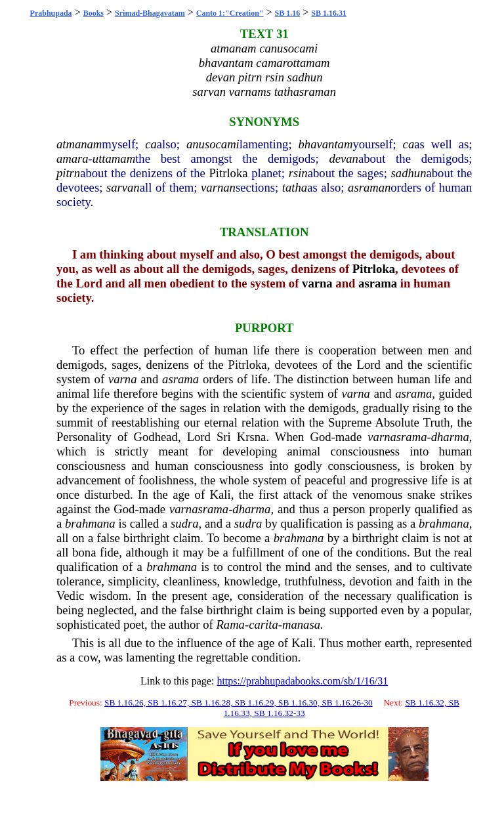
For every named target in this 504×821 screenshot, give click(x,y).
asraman (369, 187)
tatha (295, 187)
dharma (450, 437)
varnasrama (397, 437)
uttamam (114, 158)
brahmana (90, 523)
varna (317, 283)
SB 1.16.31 (329, 13)
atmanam (79, 144)
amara (73, 158)
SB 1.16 (288, 13)
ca (151, 144)
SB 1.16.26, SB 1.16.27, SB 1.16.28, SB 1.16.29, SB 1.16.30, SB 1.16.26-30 (239, 703)
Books (94, 13)
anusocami (213, 144)
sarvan (123, 187)
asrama (378, 283)
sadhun (409, 173)
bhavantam (325, 144)
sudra (185, 523)
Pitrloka (228, 173)
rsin (298, 173)
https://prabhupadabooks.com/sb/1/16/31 (302, 681)
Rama (230, 624)
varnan (218, 187)
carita (263, 624)
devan (344, 158)
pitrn (68, 173)
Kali (220, 495)
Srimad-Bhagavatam (150, 13)
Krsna (252, 437)
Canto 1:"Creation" (230, 13)
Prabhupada (51, 13)
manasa (301, 624)
